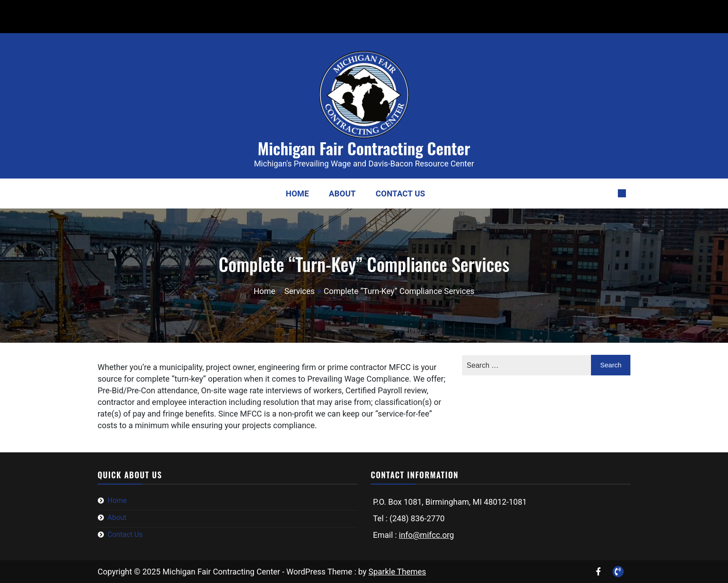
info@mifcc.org (189, 11)
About (343, 194)
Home (297, 194)
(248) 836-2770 (116, 11)
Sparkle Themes (397, 572)
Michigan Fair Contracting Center (364, 148)
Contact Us (400, 194)
